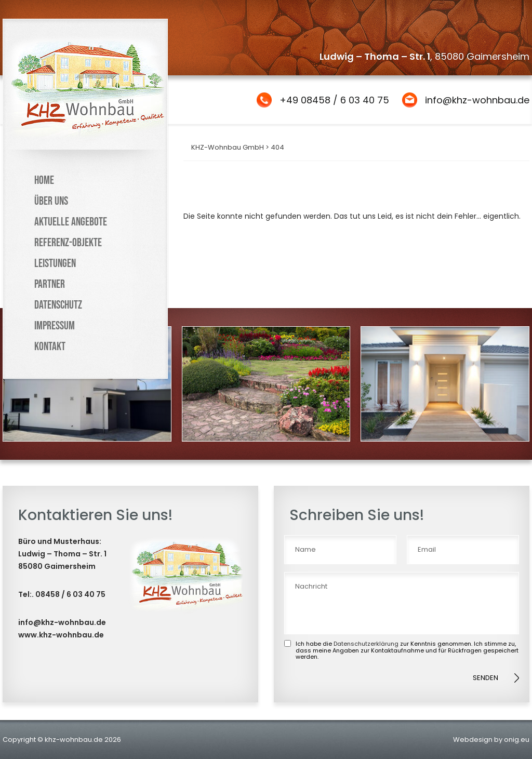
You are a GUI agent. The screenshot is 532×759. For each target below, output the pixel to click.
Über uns (51, 201)
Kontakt (50, 347)
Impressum (55, 326)
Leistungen (55, 264)
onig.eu (517, 740)
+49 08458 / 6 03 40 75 (334, 100)
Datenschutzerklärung (366, 644)
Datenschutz (58, 305)
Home (44, 181)
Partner (50, 284)
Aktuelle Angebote (71, 222)
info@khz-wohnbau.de (477, 100)
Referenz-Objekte (68, 243)
